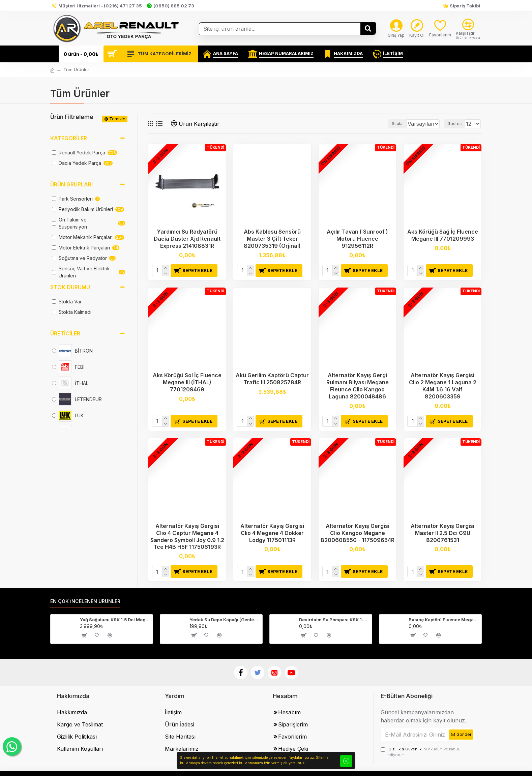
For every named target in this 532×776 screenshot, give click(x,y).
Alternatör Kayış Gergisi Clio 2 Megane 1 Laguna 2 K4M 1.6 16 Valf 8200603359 (443, 386)
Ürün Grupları (71, 184)
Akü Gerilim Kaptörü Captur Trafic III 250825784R (272, 379)
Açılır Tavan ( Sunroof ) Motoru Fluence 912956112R (357, 239)
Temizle (117, 119)
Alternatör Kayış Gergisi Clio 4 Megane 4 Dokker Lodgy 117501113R (272, 533)
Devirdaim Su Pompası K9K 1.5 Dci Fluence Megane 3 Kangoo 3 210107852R (334, 620)
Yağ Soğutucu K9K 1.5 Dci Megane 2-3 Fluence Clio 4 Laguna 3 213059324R (115, 620)
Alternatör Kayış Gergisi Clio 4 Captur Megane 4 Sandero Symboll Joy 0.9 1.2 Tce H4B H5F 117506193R (187, 536)
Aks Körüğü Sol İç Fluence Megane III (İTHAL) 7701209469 (187, 382)
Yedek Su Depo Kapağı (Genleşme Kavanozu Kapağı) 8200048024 (225, 620)
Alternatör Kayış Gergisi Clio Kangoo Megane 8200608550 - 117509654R (358, 533)
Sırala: (387, 124)
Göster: (457, 124)
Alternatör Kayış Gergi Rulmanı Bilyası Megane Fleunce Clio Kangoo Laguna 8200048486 (358, 386)
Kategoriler (69, 138)
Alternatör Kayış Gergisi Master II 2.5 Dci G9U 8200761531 (442, 533)
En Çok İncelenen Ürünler (85, 601)
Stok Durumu (70, 287)
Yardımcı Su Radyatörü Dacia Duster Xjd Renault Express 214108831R (187, 239)
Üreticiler (65, 333)
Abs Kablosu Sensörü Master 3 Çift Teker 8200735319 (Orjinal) (272, 239)
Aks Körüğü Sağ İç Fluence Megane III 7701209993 (443, 235)
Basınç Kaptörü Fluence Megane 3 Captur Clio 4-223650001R (444, 620)
